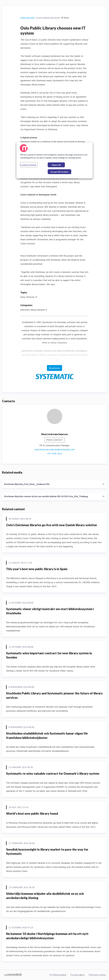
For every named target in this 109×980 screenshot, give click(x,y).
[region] (55, 160)
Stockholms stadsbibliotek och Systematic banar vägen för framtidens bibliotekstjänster (47, 736)
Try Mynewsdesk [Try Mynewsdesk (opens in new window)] (58, 975)
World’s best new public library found (32, 813)
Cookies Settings (28, 165)
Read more (55, 368)
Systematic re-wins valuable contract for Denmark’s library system (53, 773)
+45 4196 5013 (55, 454)
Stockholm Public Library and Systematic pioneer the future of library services (54, 695)
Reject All (56, 165)
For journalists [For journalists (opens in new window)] (78, 975)
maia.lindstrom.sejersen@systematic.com (55, 449)
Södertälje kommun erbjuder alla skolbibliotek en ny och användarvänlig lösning (45, 896)
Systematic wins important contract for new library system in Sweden (49, 655)
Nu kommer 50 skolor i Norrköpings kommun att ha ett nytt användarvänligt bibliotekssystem (47, 936)
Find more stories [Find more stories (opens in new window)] (97, 975)
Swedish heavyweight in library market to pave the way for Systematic (47, 852)
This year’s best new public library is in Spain (37, 569)
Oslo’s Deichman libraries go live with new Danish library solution (52, 525)
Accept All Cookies (59, 172)
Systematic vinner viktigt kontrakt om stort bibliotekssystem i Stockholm (50, 611)
